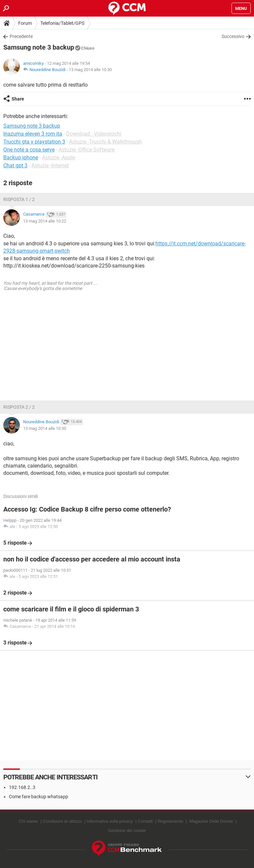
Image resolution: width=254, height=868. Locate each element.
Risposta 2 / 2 (19, 407)
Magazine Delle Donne (211, 821)
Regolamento (170, 821)
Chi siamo (28, 821)
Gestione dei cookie (127, 830)
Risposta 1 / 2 (19, 199)
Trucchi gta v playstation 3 (34, 142)
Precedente (21, 36)
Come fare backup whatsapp (39, 797)
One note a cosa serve (29, 150)
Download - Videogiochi (94, 134)
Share (18, 99)
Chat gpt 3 (15, 165)
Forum (25, 23)
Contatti (145, 821)
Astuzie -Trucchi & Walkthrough (106, 142)
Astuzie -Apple (59, 158)
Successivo (233, 36)
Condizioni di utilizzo (63, 821)
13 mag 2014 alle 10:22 (45, 221)
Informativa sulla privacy (110, 821)
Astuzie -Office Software (86, 150)
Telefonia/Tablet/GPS (62, 23)
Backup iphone (21, 158)
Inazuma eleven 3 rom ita (33, 134)
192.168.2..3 (22, 787)
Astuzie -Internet (50, 165)
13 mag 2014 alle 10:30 (90, 70)
